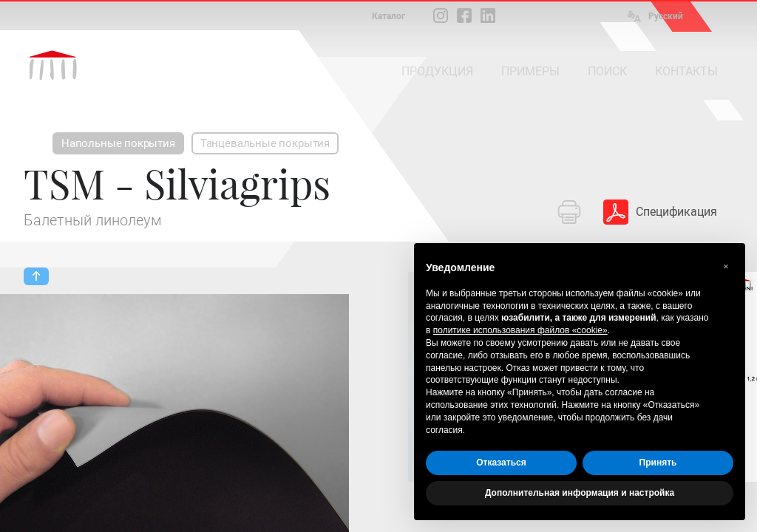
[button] (726, 267)
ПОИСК (607, 71)
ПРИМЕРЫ (530, 71)
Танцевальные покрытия (265, 143)
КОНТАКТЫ (686, 71)
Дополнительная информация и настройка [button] (580, 493)
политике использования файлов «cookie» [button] (520, 330)
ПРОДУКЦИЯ (437, 71)
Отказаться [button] (501, 463)
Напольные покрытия (118, 143)
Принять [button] (658, 463)
